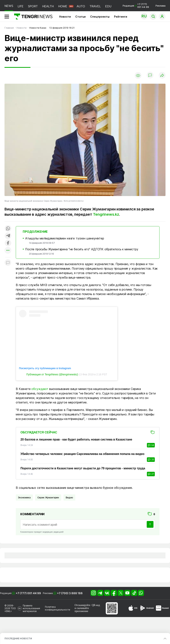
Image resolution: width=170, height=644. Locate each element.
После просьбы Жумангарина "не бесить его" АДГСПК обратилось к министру (82, 249)
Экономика (24, 498)
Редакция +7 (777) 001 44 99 (136, 6)
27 (151, 474)
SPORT (33, 6)
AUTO (81, 6)
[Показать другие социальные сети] (8, 251)
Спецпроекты (100, 17)
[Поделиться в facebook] (8, 243)
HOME (63, 6)
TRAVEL (95, 6)
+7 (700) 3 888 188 (70, 593)
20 (151, 460)
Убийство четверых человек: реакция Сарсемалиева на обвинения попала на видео (82, 454)
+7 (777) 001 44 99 (28, 593)
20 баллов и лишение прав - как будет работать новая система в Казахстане (76, 439)
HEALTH (48, 6)
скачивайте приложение (82, 610)
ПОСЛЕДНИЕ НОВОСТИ (18, 638)
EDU (108, 6)
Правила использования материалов (31, 608)
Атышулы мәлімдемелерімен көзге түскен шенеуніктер (65, 238)
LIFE (21, 6)
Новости (65, 17)
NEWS (9, 6)
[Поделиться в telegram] (8, 236)
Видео (69, 498)
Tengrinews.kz (106, 214)
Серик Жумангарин (48, 498)
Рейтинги (121, 17)
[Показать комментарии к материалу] (8, 263)
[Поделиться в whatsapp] (8, 229)
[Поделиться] (162, 76)
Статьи (80, 17)
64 (151, 445)
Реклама (161, 6)
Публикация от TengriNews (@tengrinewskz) (52, 374)
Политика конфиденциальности (57, 608)
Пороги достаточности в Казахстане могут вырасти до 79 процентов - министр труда (83, 468)
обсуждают (40, 389)
